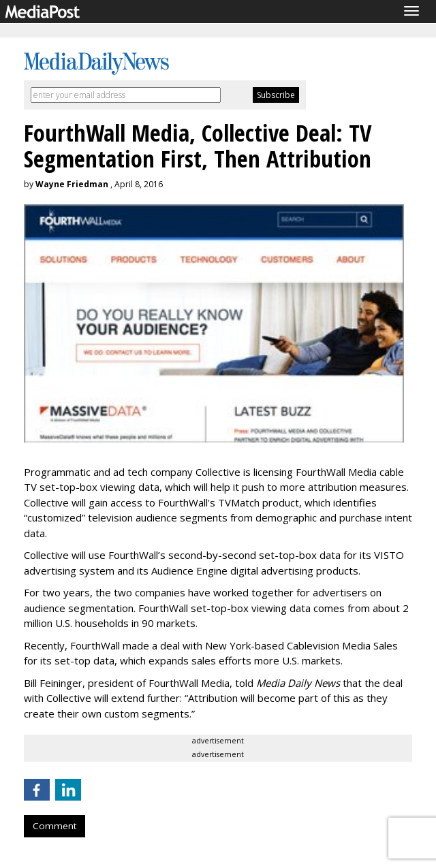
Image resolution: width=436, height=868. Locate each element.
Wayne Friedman (72, 184)
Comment (54, 826)
